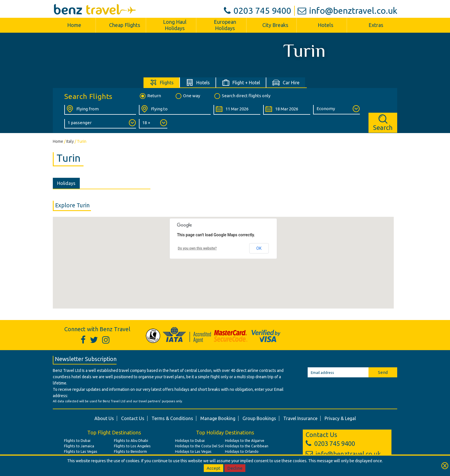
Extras (376, 25)
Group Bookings (259, 418)
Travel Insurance (300, 418)
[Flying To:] (175, 110)
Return (150, 96)
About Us (104, 418)
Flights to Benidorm (130, 451)
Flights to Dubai (77, 440)
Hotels (325, 25)
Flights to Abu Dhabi (131, 440)
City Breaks (275, 25)
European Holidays (225, 25)
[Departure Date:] (237, 110)
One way (187, 96)
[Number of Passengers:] (100, 124)
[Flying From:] (100, 110)
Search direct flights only (242, 96)
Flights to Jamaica (79, 446)
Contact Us (133, 418)
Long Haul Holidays (175, 25)
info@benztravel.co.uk (347, 11)
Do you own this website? (197, 248)
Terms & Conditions (172, 418)
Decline (235, 468)
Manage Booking (218, 418)
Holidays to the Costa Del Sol (199, 446)
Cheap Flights (125, 25)
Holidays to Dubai (190, 440)
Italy (70, 141)
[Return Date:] (287, 110)
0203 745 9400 (258, 11)
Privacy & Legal (340, 418)
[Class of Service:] (336, 110)
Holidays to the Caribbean (247, 446)
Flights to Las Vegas (81, 451)
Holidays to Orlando (242, 451)
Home (74, 25)
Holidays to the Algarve (245, 440)
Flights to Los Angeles (132, 446)
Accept (214, 468)
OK (259, 248)
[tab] (162, 82)
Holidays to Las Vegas (193, 451)
